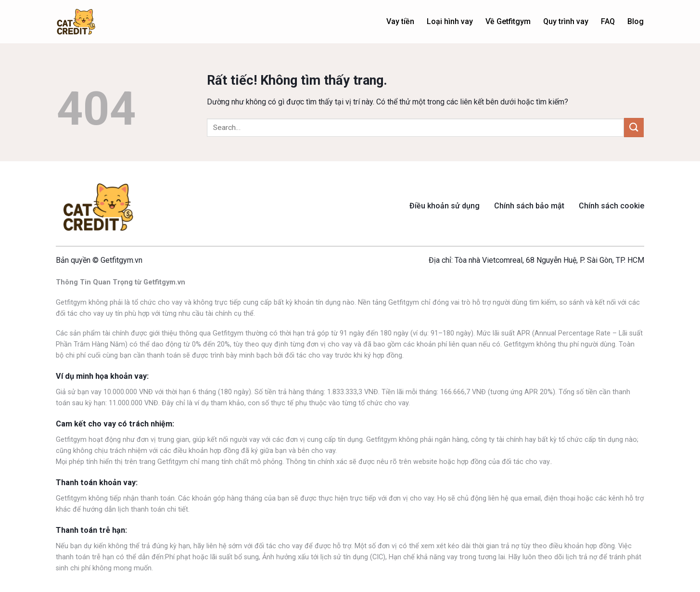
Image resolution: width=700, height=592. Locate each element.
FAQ (608, 21)
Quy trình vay (566, 21)
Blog (636, 21)
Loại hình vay (450, 21)
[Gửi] (634, 127)
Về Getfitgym (508, 21)
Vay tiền (400, 21)
